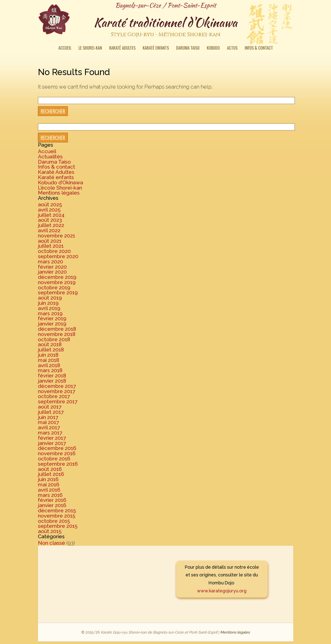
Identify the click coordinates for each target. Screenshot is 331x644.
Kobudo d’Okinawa (60, 182)
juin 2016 (48, 479)
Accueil (65, 48)
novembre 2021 (56, 236)
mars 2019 (50, 313)
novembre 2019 (57, 282)
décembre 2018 (57, 329)
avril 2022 (49, 230)
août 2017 (50, 407)
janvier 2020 (52, 272)
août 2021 (50, 241)
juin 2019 (48, 303)
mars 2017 (50, 433)
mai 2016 (49, 484)
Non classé (52, 543)
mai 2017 (48, 422)
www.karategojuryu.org (222, 591)
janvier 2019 (52, 324)
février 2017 (52, 438)
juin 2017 (48, 417)
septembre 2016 (58, 464)
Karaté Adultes (122, 48)
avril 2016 (49, 490)
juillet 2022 (51, 225)
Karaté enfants (156, 48)
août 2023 (50, 220)
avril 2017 (49, 427)
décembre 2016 (57, 448)
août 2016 (50, 469)
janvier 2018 (52, 381)
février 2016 (52, 500)
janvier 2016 (52, 505)
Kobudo (213, 48)
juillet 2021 (51, 246)
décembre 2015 (57, 510)
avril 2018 (49, 365)
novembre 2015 (57, 516)
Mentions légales (59, 193)
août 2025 (50, 204)
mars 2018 (50, 370)
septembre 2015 (58, 526)
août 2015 (50, 531)
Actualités (50, 157)
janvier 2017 (52, 443)
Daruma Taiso (188, 48)
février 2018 (52, 376)
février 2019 (52, 318)
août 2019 (50, 298)
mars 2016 (50, 495)
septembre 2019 (58, 292)
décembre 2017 (57, 386)
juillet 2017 (51, 412)
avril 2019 (49, 308)
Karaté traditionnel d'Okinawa (166, 27)
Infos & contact (259, 48)
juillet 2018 (51, 350)
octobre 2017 (54, 396)
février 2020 (52, 267)
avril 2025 (49, 210)
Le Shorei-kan (90, 48)
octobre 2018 (54, 339)
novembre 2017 (56, 391)
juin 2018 (48, 355)
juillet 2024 (51, 215)
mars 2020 (51, 262)
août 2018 (50, 344)
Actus (232, 48)
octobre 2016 (54, 459)
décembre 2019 (57, 277)
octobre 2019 (54, 287)
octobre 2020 (54, 251)
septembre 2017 (58, 401)
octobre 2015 (54, 521)
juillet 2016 (51, 474)
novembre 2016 (57, 453)
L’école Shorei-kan (60, 188)
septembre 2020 (58, 256)
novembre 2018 (57, 334)
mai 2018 (49, 360)
